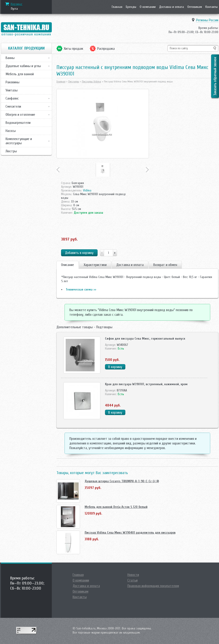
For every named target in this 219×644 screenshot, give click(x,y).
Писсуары (74, 81)
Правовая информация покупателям (153, 586)
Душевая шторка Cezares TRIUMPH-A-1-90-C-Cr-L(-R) (122, 481)
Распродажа (106, 49)
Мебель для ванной (20, 74)
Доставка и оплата (171, 7)
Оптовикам (195, 7)
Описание (68, 265)
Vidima (87, 190)
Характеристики (95, 265)
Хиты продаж (74, 49)
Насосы (11, 131)
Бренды (131, 7)
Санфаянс (12, 98)
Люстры (11, 151)
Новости (133, 575)
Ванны (10, 58)
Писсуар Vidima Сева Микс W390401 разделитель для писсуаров (130, 533)
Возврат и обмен (165, 265)
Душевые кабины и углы (23, 66)
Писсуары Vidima (91, 81)
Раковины (12, 82)
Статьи (133, 580)
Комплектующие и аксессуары (19, 141)
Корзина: (17, 4)
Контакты (211, 7)
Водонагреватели (18, 123)
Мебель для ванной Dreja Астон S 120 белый (116, 507)
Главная (117, 7)
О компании (148, 7)
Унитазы (12, 90)
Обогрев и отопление (20, 115)
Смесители (13, 106)
